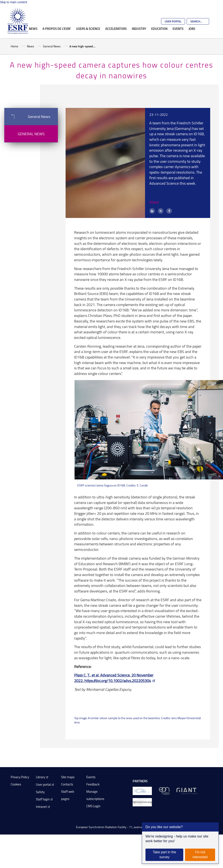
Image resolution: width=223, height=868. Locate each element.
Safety (40, 792)
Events (178, 29)
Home (14, 46)
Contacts (67, 784)
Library (40, 777)
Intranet (41, 807)
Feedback (93, 784)
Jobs (192, 29)
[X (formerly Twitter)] (161, 211)
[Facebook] (169, 211)
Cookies (16, 784)
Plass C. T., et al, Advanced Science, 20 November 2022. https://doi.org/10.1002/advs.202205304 (114, 678)
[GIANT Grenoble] (187, 790)
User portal (43, 785)
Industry (139, 29)
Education (159, 29)
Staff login (43, 799)
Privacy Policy (20, 777)
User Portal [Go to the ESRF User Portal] (173, 21)
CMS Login (93, 806)
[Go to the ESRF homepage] (18, 21)
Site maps (68, 777)
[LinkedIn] (152, 211)
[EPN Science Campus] (164, 790)
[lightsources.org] (142, 802)
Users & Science (88, 29)
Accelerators (116, 29)
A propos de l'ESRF (57, 29)
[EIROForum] (142, 790)
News (33, 29)
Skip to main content (14, 2)
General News (52, 46)
